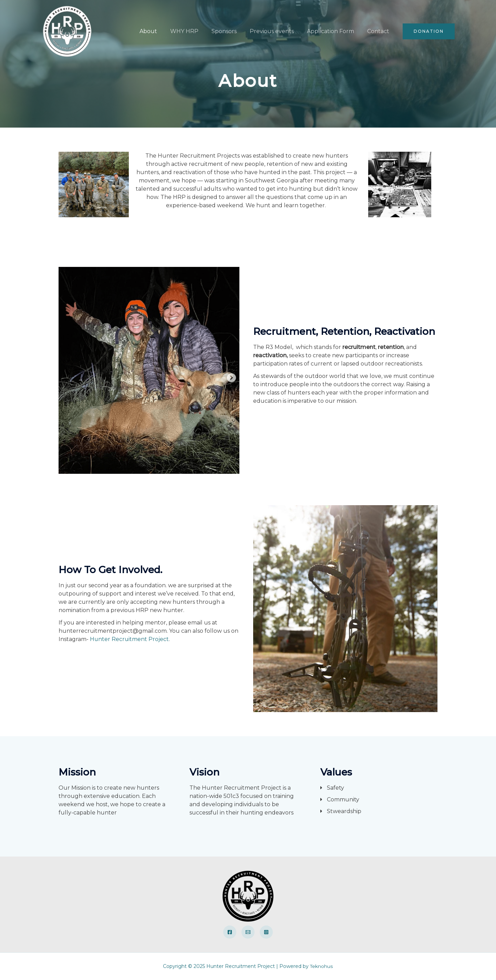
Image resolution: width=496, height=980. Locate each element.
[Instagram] (266, 932)
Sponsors (231, 31)
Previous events (277, 31)
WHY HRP (194, 31)
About (160, 31)
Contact (379, 31)
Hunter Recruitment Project (130, 639)
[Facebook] (230, 932)
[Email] (248, 932)
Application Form (334, 31)
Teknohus (322, 966)
